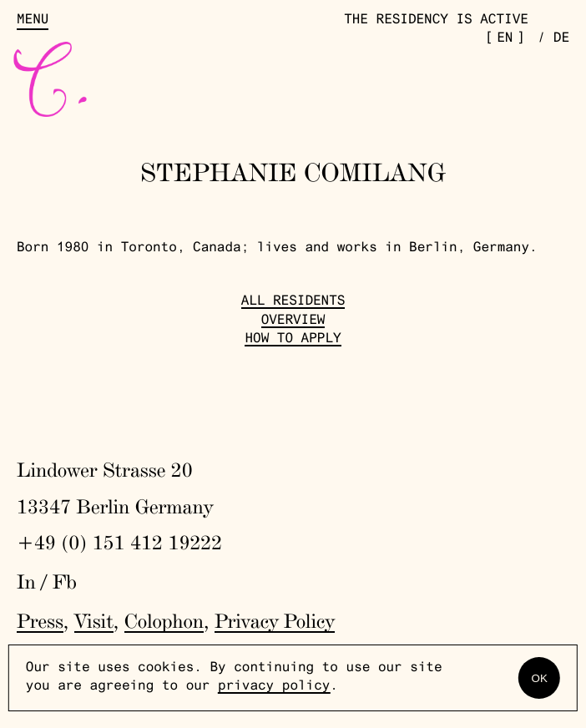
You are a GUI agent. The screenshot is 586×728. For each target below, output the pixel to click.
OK (540, 678)
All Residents (293, 302)
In (26, 581)
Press (40, 621)
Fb (65, 581)
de (561, 39)
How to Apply (293, 340)
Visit (94, 621)
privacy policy (274, 687)
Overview (293, 321)
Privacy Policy (275, 621)
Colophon (164, 621)
